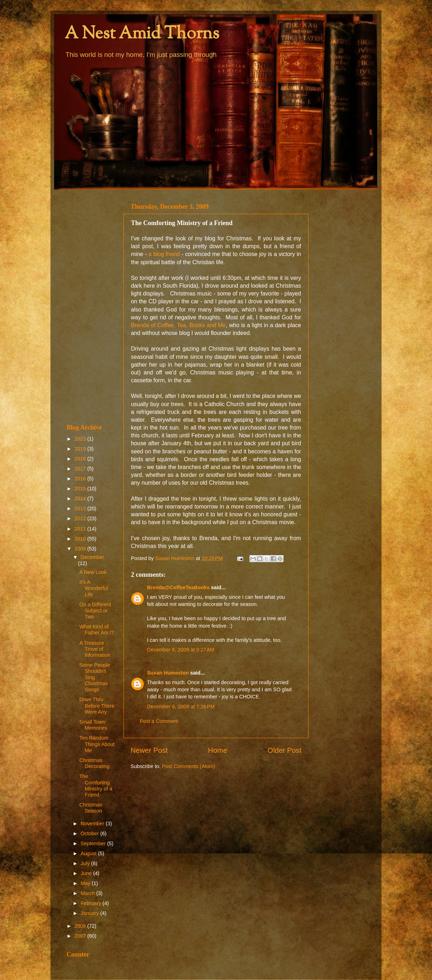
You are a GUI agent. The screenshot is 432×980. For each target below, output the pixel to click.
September (94, 843)
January (91, 913)
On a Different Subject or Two (95, 611)
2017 (81, 469)
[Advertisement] (91, 307)
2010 (81, 539)
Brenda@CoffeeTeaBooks (178, 587)
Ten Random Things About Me (97, 744)
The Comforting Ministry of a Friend (96, 785)
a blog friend (164, 254)
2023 (81, 439)
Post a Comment (159, 721)
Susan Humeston (168, 673)
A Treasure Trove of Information (95, 649)
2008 (81, 926)
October (91, 833)
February (92, 903)
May (86, 883)
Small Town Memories (93, 725)
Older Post (285, 750)
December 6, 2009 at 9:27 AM (181, 650)
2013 (81, 508)
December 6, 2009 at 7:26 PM (181, 707)
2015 (81, 489)
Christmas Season (91, 808)
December (93, 557)
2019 (81, 449)
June (87, 873)
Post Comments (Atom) (189, 766)
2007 (81, 936)
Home (218, 750)
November (93, 824)
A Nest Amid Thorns (142, 34)
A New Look (93, 572)
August (89, 853)
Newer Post (149, 750)
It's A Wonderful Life (94, 588)
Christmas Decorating (94, 763)
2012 (81, 518)
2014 (81, 499)
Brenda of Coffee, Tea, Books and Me (178, 325)
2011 (81, 529)
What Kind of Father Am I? (97, 630)
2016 (81, 479)
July (86, 863)
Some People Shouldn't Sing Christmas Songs (95, 677)
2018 (81, 459)
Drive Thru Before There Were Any (97, 706)
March (89, 893)
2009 (81, 549)
